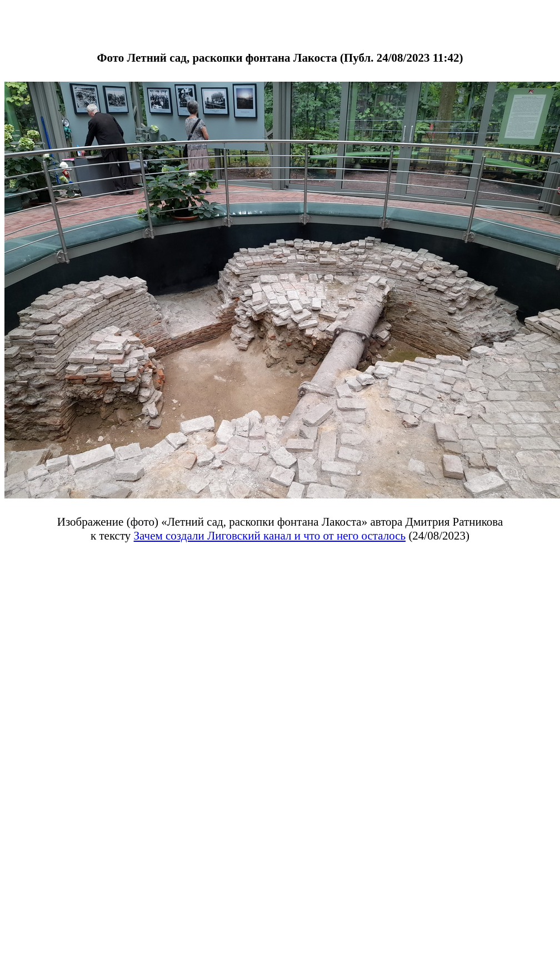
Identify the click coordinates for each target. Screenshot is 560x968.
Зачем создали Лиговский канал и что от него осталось (270, 536)
